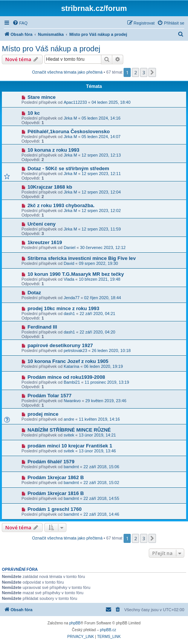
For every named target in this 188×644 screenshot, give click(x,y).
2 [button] (135, 72)
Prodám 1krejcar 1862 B (56, 477)
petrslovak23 (75, 350)
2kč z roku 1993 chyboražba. (61, 205)
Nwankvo (72, 401)
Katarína (72, 366)
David (69, 263)
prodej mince (43, 414)
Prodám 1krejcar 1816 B (56, 493)
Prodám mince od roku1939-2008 (66, 377)
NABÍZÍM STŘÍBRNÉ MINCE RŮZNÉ (69, 430)
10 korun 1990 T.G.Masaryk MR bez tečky (76, 274)
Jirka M (70, 118)
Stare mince (42, 97)
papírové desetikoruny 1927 (60, 345)
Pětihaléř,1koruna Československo (69, 131)
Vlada (69, 279)
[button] (152, 72)
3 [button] (144, 72)
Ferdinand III (42, 327)
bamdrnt (71, 467)
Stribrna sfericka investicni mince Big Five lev (82, 258)
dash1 (69, 314)
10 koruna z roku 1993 (53, 150)
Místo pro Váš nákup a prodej (51, 49)
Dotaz (34, 293)
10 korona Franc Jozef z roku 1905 (68, 361)
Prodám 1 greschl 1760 (55, 509)
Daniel (70, 247)
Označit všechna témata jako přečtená (67, 72)
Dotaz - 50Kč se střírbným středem (68, 168)
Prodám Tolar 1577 (50, 396)
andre (69, 419)
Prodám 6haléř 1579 (51, 462)
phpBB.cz (108, 630)
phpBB (75, 623)
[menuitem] (20, 23)
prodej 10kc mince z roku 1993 (63, 308)
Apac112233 (75, 102)
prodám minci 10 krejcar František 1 (70, 446)
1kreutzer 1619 (45, 242)
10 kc (34, 113)
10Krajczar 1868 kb (50, 187)
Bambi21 (72, 382)
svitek (69, 435)
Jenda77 (72, 298)
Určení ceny (42, 224)
